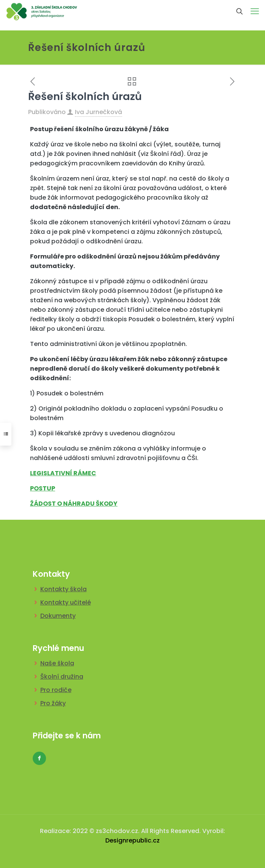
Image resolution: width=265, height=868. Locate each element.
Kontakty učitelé (66, 602)
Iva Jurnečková (98, 112)
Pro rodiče (56, 690)
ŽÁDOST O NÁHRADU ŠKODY (74, 504)
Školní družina (62, 677)
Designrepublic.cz (132, 840)
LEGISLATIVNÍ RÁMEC (63, 473)
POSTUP (43, 488)
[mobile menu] (255, 11)
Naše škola (57, 663)
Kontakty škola (63, 589)
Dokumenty (58, 616)
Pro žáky (53, 703)
